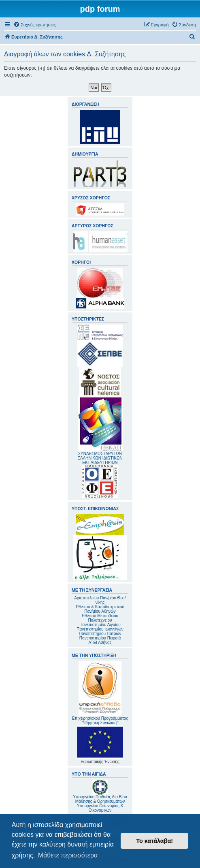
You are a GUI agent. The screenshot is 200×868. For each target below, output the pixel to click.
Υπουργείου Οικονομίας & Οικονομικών (100, 808)
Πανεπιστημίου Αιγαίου (100, 625)
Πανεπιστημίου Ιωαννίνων (100, 629)
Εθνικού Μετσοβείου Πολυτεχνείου (100, 618)
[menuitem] (35, 25)
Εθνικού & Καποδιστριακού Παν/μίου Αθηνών (100, 609)
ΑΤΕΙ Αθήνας (100, 642)
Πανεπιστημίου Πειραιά (100, 638)
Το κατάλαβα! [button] (154, 841)
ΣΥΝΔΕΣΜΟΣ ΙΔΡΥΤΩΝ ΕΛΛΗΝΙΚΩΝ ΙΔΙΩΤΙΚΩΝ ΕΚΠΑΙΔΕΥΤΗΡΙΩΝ (100, 458)
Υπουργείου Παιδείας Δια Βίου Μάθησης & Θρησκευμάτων (100, 799)
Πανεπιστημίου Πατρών (100, 634)
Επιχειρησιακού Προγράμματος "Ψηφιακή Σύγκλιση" (100, 693)
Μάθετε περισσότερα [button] (68, 855)
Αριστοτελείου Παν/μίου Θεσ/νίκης (100, 600)
